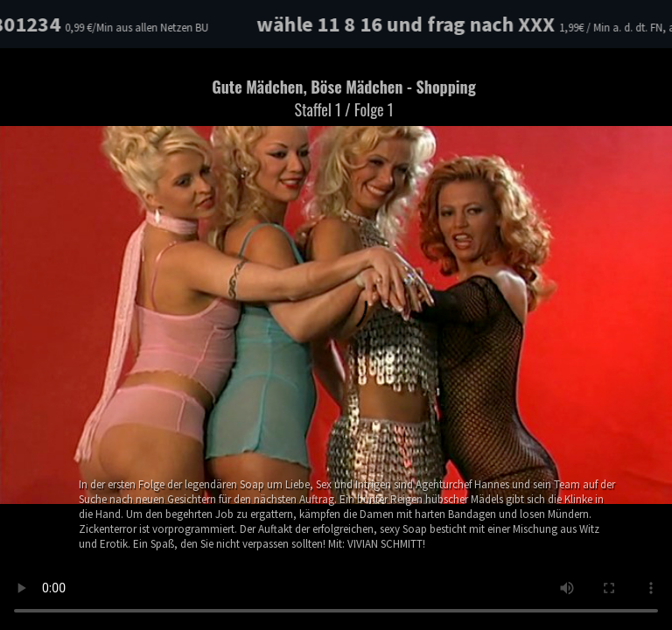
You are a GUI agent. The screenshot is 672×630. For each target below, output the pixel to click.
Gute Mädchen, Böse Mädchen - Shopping (344, 98)
